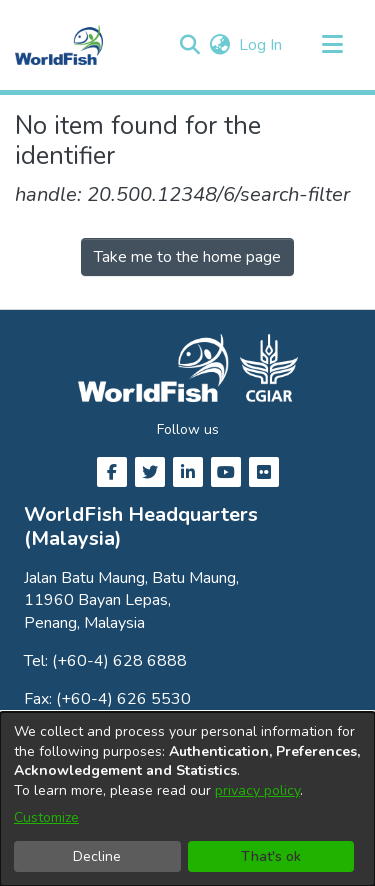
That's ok (271, 856)
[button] (189, 45)
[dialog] (187, 799)
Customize (46, 817)
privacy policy (257, 790)
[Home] (59, 45)
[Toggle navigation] (332, 45)
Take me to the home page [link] (187, 257)
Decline (97, 856)
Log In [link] (261, 45)
